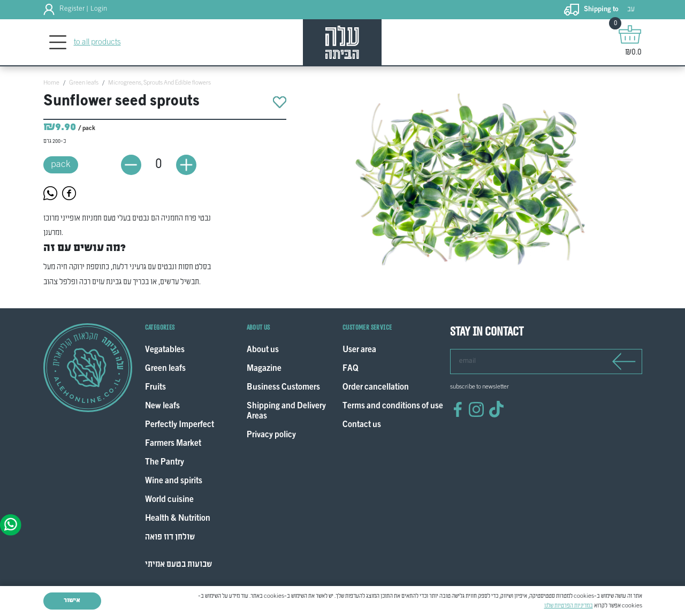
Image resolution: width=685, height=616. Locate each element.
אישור (72, 600)
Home (51, 83)
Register (72, 9)
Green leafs (84, 83)
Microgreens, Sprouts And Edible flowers (159, 83)
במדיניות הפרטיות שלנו (569, 606)
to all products (97, 42)
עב (631, 9)
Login (99, 9)
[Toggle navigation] (58, 43)
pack (61, 165)
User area (359, 350)
